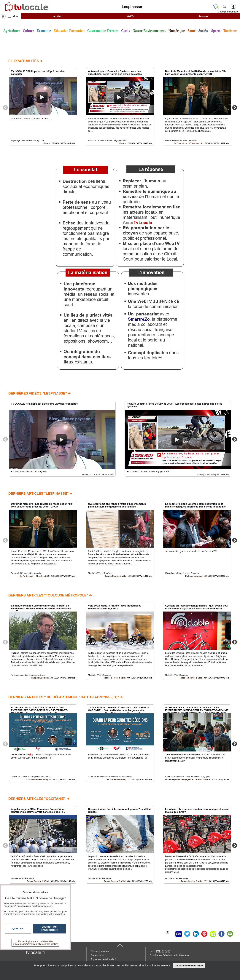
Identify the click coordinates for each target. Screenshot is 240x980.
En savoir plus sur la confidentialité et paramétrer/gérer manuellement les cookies (35, 943)
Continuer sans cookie (50, 929)
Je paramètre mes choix (189, 966)
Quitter (18, 929)
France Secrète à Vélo (115, 576)
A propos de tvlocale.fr (104, 959)
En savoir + (97, 955)
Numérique (177, 31)
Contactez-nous (100, 951)
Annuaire (204, 16)
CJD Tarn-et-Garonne (36, 779)
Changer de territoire (228, 12)
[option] (43, 107)
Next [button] (235, 107)
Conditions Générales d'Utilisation (169, 955)
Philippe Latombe (194, 576)
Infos (160, 951)
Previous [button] (5, 107)
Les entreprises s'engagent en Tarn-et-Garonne (188, 779)
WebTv (130, 16)
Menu (16, 16)
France (47, 143)
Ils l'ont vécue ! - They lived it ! (189, 143)
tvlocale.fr (36, 952)
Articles (57, 16)
